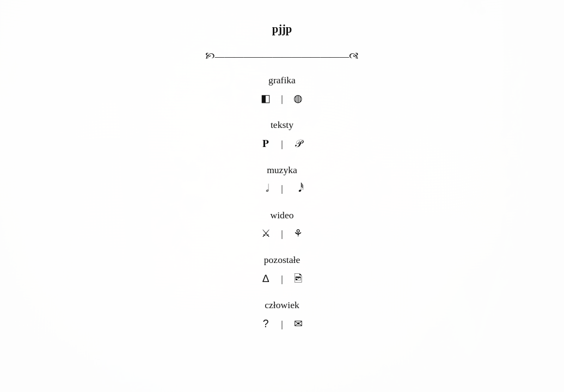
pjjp (282, 29)
